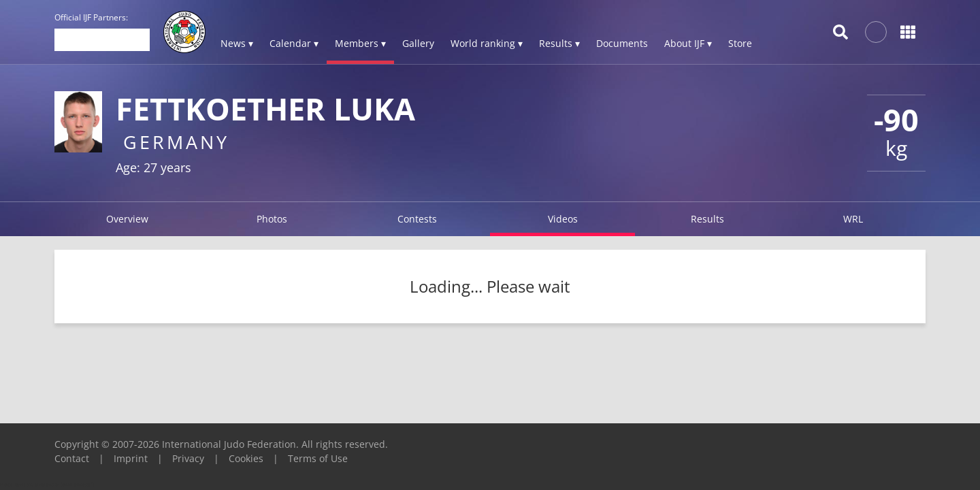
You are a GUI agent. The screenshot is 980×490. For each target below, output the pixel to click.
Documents (622, 43)
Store (740, 43)
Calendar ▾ (294, 43)
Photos (272, 219)
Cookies (246, 458)
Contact (72, 458)
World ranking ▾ (487, 43)
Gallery (418, 43)
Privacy (188, 458)
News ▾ (237, 43)
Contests (417, 219)
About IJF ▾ (688, 43)
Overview (127, 219)
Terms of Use (318, 458)
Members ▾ (360, 43)
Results (707, 219)
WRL (853, 219)
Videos (563, 219)
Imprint (131, 458)
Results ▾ (559, 43)
